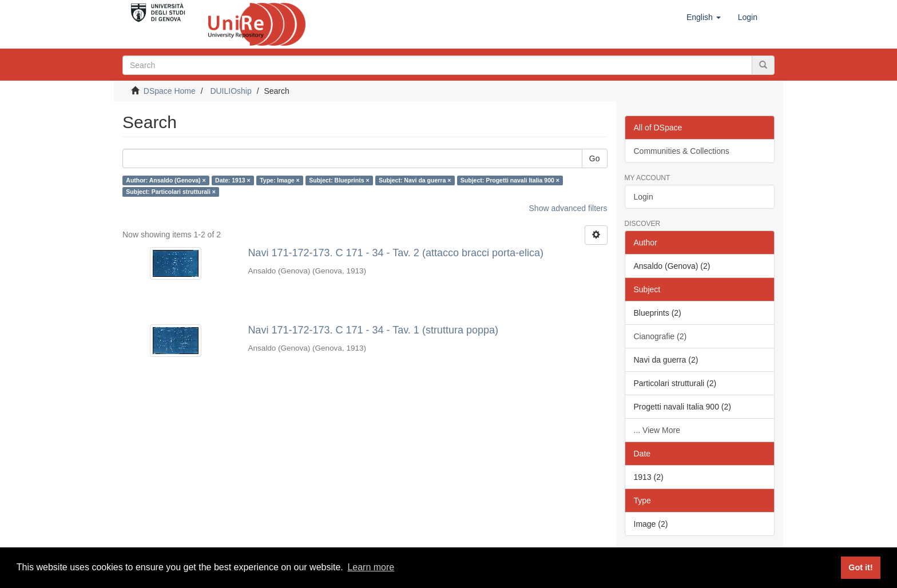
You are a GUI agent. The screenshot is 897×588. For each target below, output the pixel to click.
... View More (657, 430)
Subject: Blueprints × (339, 180)
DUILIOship (231, 91)
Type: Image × (280, 180)
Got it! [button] (860, 567)
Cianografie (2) (660, 336)
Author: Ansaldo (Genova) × (166, 180)
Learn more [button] (371, 567)
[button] (704, 17)
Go (595, 158)
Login (644, 197)
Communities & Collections (682, 151)
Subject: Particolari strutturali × (171, 192)
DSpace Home (170, 91)
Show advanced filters (568, 208)
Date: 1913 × (233, 180)
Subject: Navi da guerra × (415, 180)
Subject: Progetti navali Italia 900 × (510, 180)
